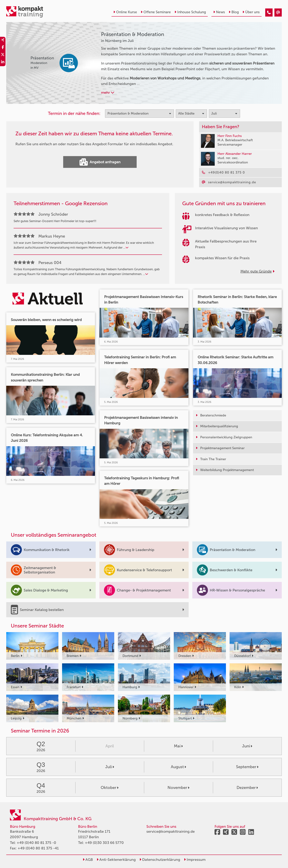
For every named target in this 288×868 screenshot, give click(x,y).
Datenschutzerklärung (160, 860)
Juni (247, 746)
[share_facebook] (3, 48)
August (178, 767)
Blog (234, 12)
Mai (178, 746)
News (219, 12)
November (178, 788)
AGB (88, 860)
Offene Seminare (156, 12)
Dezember (247, 788)
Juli (110, 767)
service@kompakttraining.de (171, 831)
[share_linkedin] (3, 63)
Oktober (110, 788)
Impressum (195, 860)
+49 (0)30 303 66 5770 (104, 843)
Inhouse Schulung (190, 12)
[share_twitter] (3, 55)
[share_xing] (3, 40)
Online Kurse (125, 12)
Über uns (251, 12)
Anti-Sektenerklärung (116, 860)
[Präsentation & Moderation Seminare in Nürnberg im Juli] (269, 13)
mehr (108, 92)
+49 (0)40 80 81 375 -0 (36, 843)
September (247, 767)
